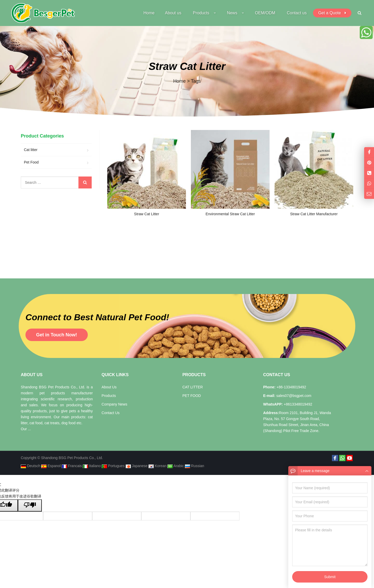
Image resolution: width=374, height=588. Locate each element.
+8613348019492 (298, 404)
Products (109, 396)
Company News (114, 404)
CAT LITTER (193, 387)
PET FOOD (192, 396)
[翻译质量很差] (30, 505)
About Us (109, 387)
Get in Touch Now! (57, 335)
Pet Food (31, 162)
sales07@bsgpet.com (293, 396)
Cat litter (31, 150)
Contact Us (111, 413)
